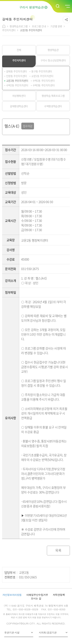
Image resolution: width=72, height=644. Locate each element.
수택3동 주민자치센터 (44, 85)
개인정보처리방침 (12, 595)
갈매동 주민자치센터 (17, 71)
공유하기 (66, 20)
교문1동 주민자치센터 (42, 76)
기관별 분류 (56, 26)
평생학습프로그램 (19, 26)
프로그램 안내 (39, 26)
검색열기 (58, 6)
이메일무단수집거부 (37, 595)
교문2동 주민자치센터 (17, 81)
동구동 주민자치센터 (42, 71)
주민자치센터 (9, 30)
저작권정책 (59, 595)
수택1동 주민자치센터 (44, 81)
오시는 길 (36, 598)
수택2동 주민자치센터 (17, 85)
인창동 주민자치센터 (17, 76)
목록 (58, 550)
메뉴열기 (67, 6)
